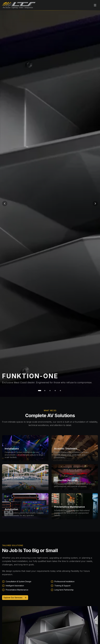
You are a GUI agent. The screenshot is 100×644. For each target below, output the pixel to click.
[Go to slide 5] (60, 391)
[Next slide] (95, 204)
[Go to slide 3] (50, 391)
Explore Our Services (15, 598)
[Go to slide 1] (40, 391)
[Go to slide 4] (55, 391)
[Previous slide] (5, 204)
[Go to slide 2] (45, 391)
